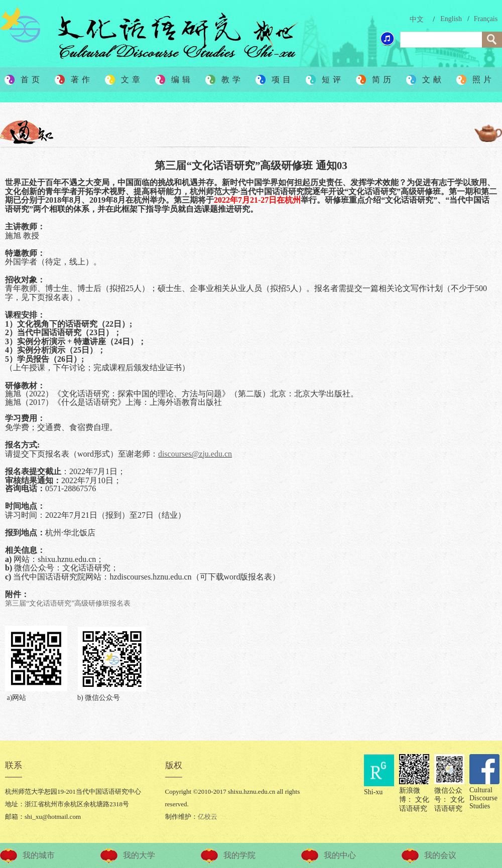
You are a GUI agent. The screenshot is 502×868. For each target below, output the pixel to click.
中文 (417, 19)
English (451, 19)
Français (486, 19)
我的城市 (39, 855)
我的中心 (340, 855)
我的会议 (440, 855)
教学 (232, 80)
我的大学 (139, 855)
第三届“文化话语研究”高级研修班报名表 (68, 603)
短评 (333, 80)
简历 (383, 80)
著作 (82, 80)
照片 (483, 80)
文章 (132, 80)
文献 (433, 80)
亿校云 (208, 817)
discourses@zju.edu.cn (195, 454)
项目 (283, 80)
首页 (32, 80)
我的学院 (239, 855)
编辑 (182, 80)
